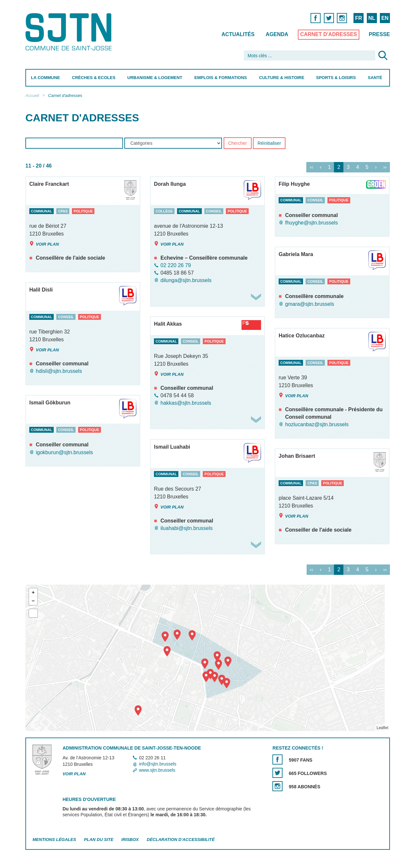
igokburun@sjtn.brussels (64, 452)
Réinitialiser (269, 143)
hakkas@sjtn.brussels (186, 403)
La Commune (45, 78)
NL (372, 18)
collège (164, 211)
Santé (375, 78)
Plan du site (99, 840)
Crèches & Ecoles (93, 78)
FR (358, 18)
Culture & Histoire (281, 78)
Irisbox (130, 840)
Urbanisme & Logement (155, 78)
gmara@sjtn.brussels (310, 304)
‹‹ (311, 167)
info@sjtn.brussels (158, 764)
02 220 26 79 (176, 265)
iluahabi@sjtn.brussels (187, 528)
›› (385, 167)
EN (385, 18)
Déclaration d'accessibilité (180, 840)
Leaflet (382, 728)
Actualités (238, 34)
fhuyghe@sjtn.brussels (311, 223)
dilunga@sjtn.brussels (186, 280)
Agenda (277, 34)
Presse (379, 34)
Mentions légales (54, 840)
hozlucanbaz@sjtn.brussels (317, 424)
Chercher (237, 143)
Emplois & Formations (221, 78)
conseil (214, 211)
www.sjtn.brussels (157, 770)
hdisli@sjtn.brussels (59, 371)
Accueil (32, 95)
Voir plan (44, 244)
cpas (63, 211)
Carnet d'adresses (329, 34)
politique (83, 211)
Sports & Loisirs (336, 78)
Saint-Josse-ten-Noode (70, 32)
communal (41, 211)
